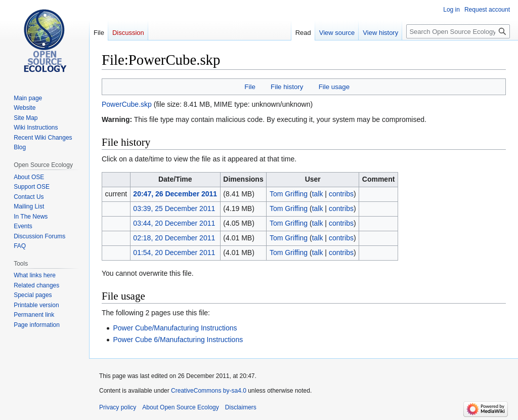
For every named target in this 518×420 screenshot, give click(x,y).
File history (287, 87)
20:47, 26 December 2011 (175, 194)
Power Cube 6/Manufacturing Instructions (178, 340)
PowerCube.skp (127, 104)
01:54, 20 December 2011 (174, 253)
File (250, 87)
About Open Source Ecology (180, 407)
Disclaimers (241, 407)
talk (318, 194)
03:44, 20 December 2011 (174, 223)
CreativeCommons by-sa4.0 (209, 391)
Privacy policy (118, 407)
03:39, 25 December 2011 (174, 208)
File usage (334, 87)
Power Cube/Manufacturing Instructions (175, 328)
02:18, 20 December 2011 (174, 238)
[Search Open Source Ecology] (458, 31)
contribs (341, 194)
